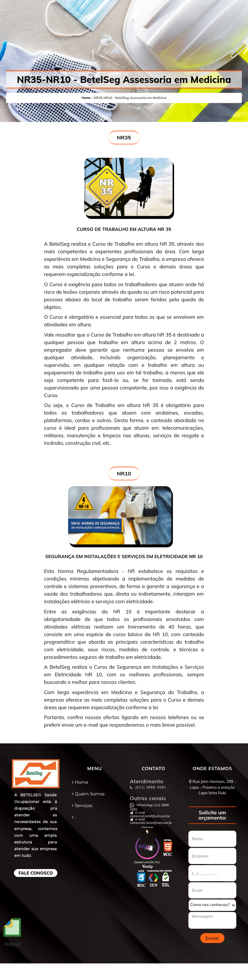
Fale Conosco (36, 873)
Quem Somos (90, 794)
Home (86, 97)
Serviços (84, 805)
